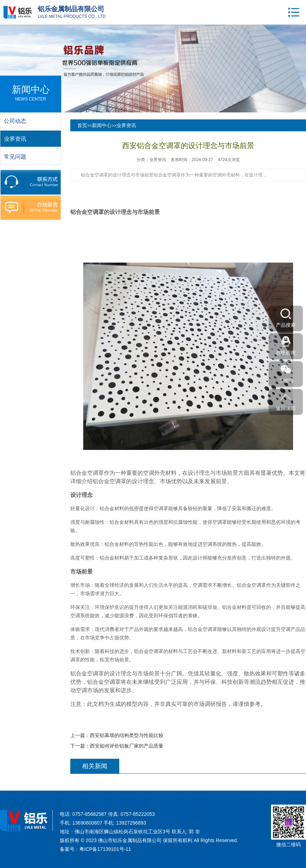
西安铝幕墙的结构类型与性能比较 (127, 735)
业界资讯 (126, 125)
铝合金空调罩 (87, 212)
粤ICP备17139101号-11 (105, 849)
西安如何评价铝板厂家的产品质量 (127, 746)
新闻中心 (102, 125)
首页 (82, 125)
